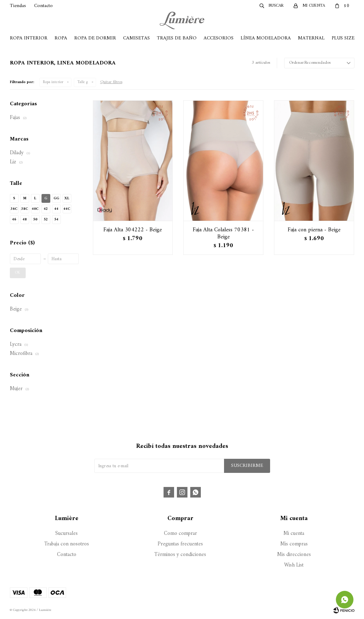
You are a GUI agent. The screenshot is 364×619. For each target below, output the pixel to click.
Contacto (43, 6)
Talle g (83, 82)
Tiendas (18, 6)
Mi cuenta (294, 534)
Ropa (61, 38)
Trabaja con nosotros (67, 544)
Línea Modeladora (266, 38)
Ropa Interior (29, 38)
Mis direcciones (294, 555)
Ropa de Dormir (95, 38)
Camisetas (136, 38)
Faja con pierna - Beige (314, 230)
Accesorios (219, 38)
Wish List (294, 565)
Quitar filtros (111, 82)
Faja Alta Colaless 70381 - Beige (223, 233)
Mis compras (294, 544)
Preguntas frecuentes (180, 544)
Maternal (311, 38)
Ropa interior (53, 82)
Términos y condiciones (180, 555)
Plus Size (343, 38)
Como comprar (180, 534)
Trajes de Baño (177, 38)
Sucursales (66, 534)
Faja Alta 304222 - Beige (133, 230)
